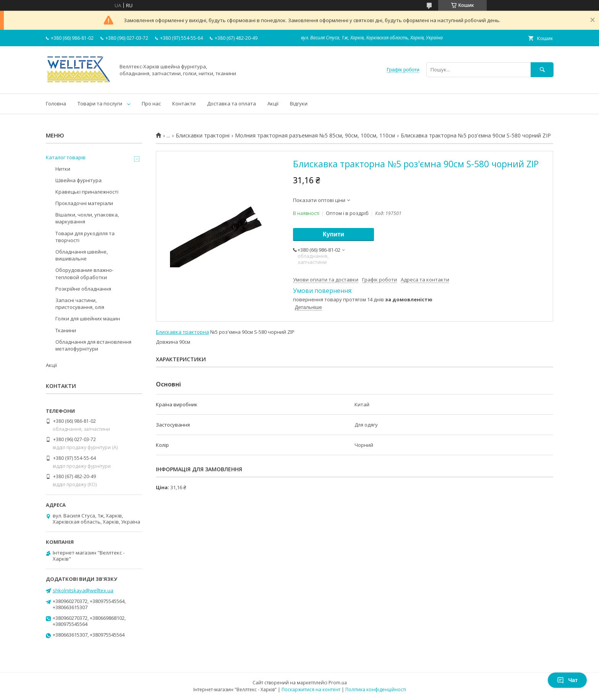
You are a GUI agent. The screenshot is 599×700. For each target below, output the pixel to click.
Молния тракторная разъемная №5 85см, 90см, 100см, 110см (315, 136)
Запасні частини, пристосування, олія (80, 304)
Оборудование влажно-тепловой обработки (84, 273)
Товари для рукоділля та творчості (85, 237)
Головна (56, 103)
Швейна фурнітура (79, 180)
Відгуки (299, 103)
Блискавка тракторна (182, 332)
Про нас (151, 103)
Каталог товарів (66, 157)
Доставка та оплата (232, 103)
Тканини (66, 330)
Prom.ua (338, 683)
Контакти (184, 103)
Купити (333, 234)
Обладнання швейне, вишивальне (82, 255)
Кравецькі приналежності (87, 192)
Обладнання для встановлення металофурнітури (93, 345)
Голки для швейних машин (88, 318)
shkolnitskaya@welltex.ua (83, 590)
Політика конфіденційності (376, 689)
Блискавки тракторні (203, 136)
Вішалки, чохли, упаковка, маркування (87, 218)
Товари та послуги (100, 103)
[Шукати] (542, 70)
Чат (567, 680)
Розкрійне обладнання (83, 289)
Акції (273, 103)
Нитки (63, 169)
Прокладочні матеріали (84, 203)
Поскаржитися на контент (311, 689)
